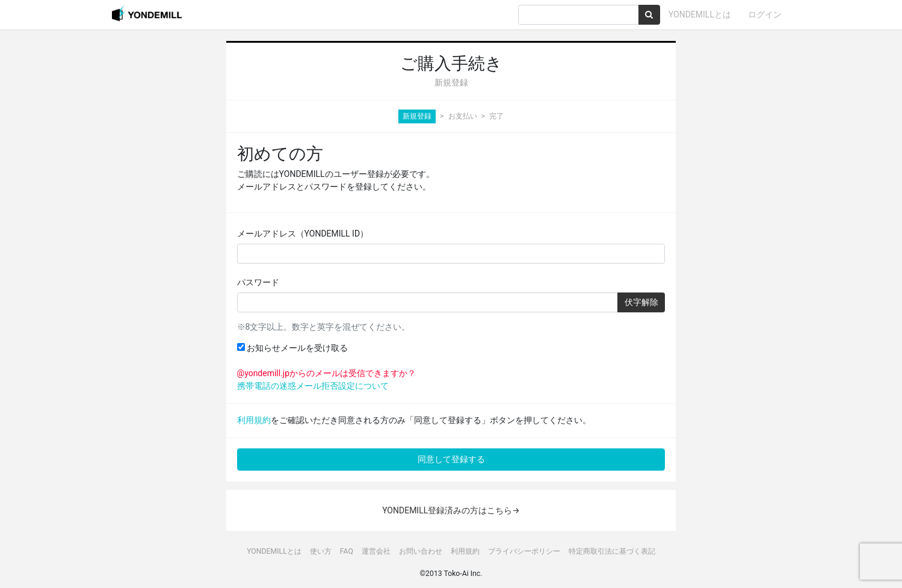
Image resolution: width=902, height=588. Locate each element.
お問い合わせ (421, 551)
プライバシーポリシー (524, 551)
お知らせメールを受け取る (292, 348)
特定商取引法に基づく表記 (612, 551)
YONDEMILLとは (700, 14)
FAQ (347, 551)
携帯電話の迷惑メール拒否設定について (313, 386)
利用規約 (254, 420)
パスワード (258, 282)
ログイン (765, 14)
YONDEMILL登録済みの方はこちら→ (451, 510)
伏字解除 (641, 302)
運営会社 (376, 551)
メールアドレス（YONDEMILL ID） (303, 234)
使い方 (321, 551)
